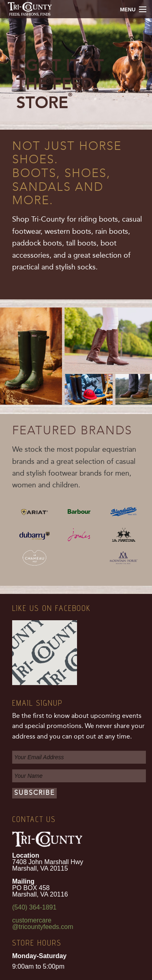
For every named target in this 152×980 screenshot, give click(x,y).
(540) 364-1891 (34, 907)
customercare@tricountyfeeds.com (43, 923)
